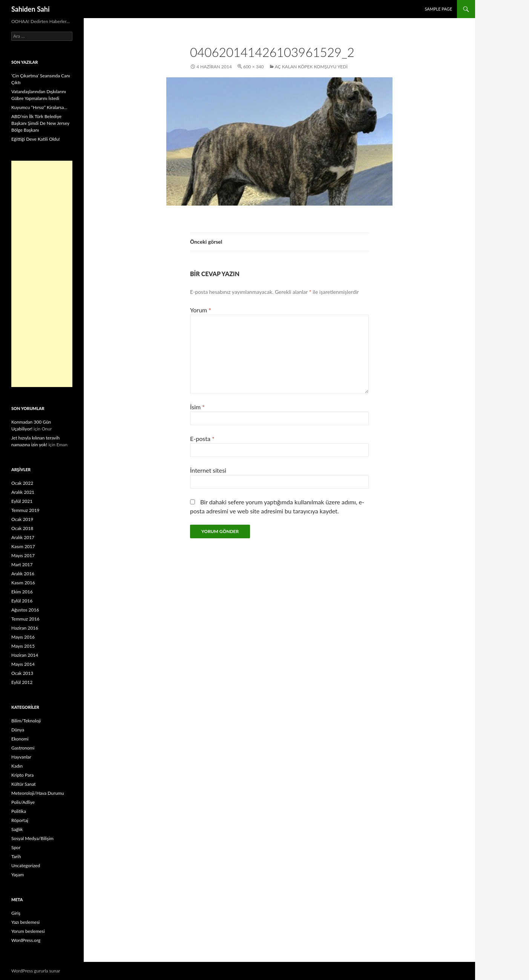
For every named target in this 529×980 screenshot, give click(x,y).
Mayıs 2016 (23, 637)
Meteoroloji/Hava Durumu (38, 793)
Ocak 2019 (22, 519)
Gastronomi (23, 748)
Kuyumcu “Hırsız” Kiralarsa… (39, 107)
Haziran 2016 (25, 628)
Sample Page (438, 9)
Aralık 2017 (23, 537)
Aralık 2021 (23, 492)
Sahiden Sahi (31, 9)
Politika (19, 811)
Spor (16, 847)
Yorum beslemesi (28, 931)
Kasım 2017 (23, 546)
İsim (197, 407)
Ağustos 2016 (25, 610)
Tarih (16, 856)
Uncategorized (26, 866)
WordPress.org (26, 940)
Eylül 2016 (22, 601)
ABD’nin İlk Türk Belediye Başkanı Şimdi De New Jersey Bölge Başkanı (40, 123)
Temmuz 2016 (25, 619)
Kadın (17, 766)
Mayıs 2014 (23, 664)
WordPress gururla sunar (36, 971)
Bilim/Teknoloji (26, 721)
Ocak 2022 (22, 483)
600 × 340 (254, 67)
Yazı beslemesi (25, 922)
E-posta (202, 439)
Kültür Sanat (24, 784)
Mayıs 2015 (23, 646)
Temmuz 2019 (25, 510)
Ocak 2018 (22, 528)
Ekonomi (20, 739)
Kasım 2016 (23, 583)
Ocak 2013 (22, 673)
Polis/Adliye (23, 802)
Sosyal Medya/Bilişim (32, 838)
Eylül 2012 (22, 682)
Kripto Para (22, 775)
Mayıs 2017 (23, 555)
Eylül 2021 (22, 501)
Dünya (18, 730)
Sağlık (17, 829)
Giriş (16, 913)
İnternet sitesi (208, 470)
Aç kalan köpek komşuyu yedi (311, 67)
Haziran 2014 (25, 655)
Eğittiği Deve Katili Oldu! (36, 139)
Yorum (201, 310)
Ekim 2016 (22, 592)
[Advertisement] (42, 274)
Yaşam (18, 875)
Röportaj (20, 820)
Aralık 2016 (23, 574)
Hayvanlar (21, 757)
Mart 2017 (22, 564)
